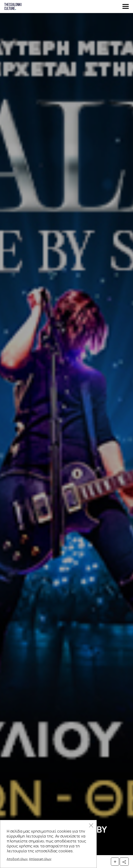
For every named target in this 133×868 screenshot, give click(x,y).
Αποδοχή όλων (17, 859)
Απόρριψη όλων (40, 859)
